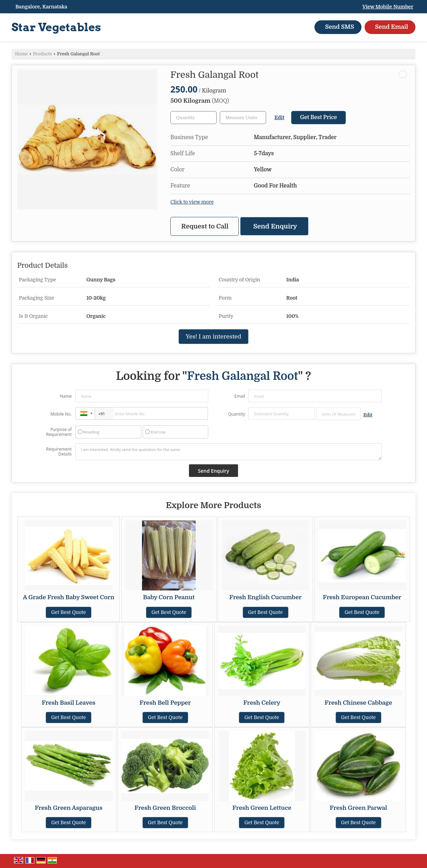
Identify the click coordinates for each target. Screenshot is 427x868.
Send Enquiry (275, 226)
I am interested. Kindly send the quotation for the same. (229, 452)
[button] (388, 7)
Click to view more (192, 202)
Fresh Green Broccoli (165, 808)
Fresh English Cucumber (265, 597)
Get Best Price (318, 117)
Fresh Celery (262, 703)
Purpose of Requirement (59, 432)
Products (42, 54)
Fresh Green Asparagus (69, 808)
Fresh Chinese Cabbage (358, 703)
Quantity (237, 414)
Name (66, 396)
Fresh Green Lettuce (262, 808)
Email (240, 396)
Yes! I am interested (213, 337)
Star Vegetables (56, 27)
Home (21, 54)
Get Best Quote (69, 612)
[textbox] (243, 118)
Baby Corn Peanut (169, 597)
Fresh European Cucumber (362, 597)
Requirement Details (59, 452)
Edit (279, 118)
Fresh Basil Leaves (69, 703)
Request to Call (205, 226)
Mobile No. (61, 414)
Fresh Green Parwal (358, 808)
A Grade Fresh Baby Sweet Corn (69, 597)
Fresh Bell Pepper (165, 703)
